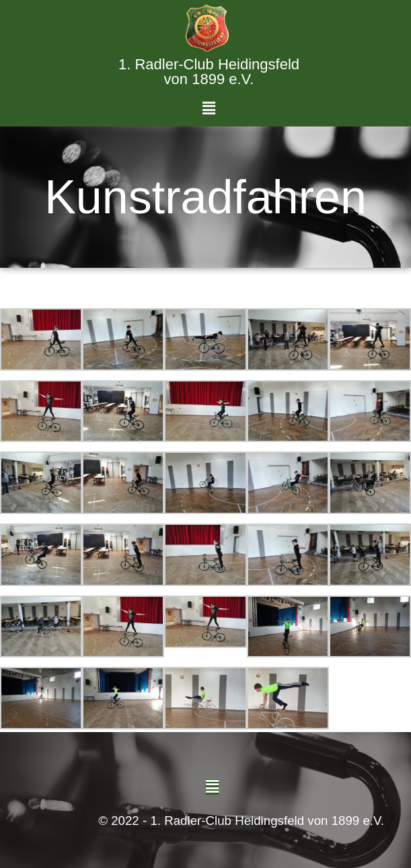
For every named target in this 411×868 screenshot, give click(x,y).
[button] (209, 109)
